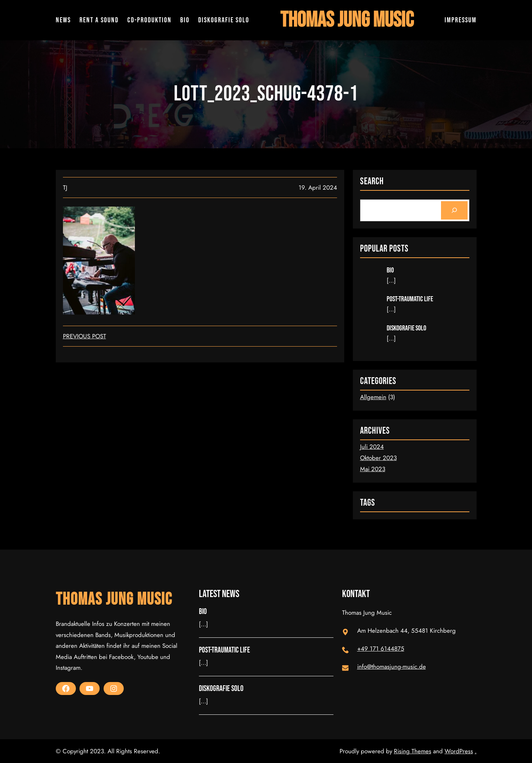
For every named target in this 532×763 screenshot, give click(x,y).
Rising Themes (413, 751)
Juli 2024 (372, 447)
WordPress (459, 751)
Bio (390, 270)
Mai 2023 (373, 469)
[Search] (454, 210)
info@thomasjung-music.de (392, 667)
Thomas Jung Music (347, 20)
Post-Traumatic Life (410, 299)
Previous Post (85, 336)
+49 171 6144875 (381, 649)
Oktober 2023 (378, 458)
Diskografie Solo (406, 328)
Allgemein (373, 397)
